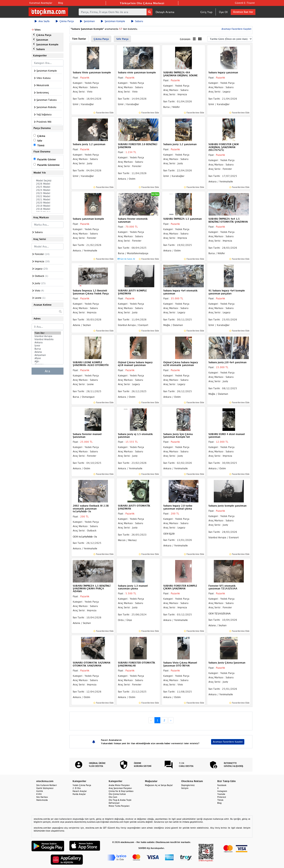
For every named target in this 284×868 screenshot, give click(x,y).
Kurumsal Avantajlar (41, 3)
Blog (61, 3)
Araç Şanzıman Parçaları (120, 788)
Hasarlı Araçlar (80, 791)
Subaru (137, 21)
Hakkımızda (42, 800)
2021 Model (48, 200)
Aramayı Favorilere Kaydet (236, 29)
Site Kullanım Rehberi (47, 785)
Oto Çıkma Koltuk (117, 794)
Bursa (48, 349)
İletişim (185, 788)
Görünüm (185, 39)
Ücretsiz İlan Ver (243, 12)
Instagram (222, 791)
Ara (47, 371)
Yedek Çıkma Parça (82, 785)
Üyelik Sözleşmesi (45, 788)
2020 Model (48, 203)
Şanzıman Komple (113, 21)
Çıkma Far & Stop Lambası (121, 791)
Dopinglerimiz (188, 785)
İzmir (48, 346)
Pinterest (222, 797)
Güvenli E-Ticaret (245, 3)
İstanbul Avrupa (48, 336)
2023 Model (48, 193)
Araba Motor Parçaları (119, 785)
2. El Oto (77, 788)
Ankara (48, 343)
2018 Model (48, 209)
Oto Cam (113, 797)
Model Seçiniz (48, 181)
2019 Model (48, 206)
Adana (48, 352)
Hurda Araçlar (79, 794)
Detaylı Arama (165, 12)
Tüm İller (48, 333)
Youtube (221, 794)
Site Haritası (42, 797)
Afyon (48, 358)
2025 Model (48, 187)
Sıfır (40, 141)
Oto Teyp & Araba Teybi (120, 800)
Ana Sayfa (42, 21)
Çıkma (41, 136)
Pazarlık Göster (47, 159)
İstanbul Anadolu (48, 339)
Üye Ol (223, 12)
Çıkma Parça (65, 21)
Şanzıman (87, 21)
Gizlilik (40, 791)
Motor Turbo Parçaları (119, 806)
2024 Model (48, 190)
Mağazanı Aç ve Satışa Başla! (159, 785)
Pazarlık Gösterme (48, 165)
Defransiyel (114, 803)
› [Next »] (171, 720)
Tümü (41, 145)
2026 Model (48, 184)
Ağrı (48, 361)
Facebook (222, 785)
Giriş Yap (206, 12)
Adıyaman (48, 355)
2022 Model (48, 196)
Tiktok (220, 800)
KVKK (39, 794)
